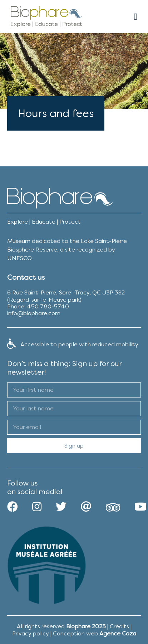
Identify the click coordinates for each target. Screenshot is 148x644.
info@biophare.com (34, 313)
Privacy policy (31, 633)
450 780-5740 (48, 306)
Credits (119, 626)
